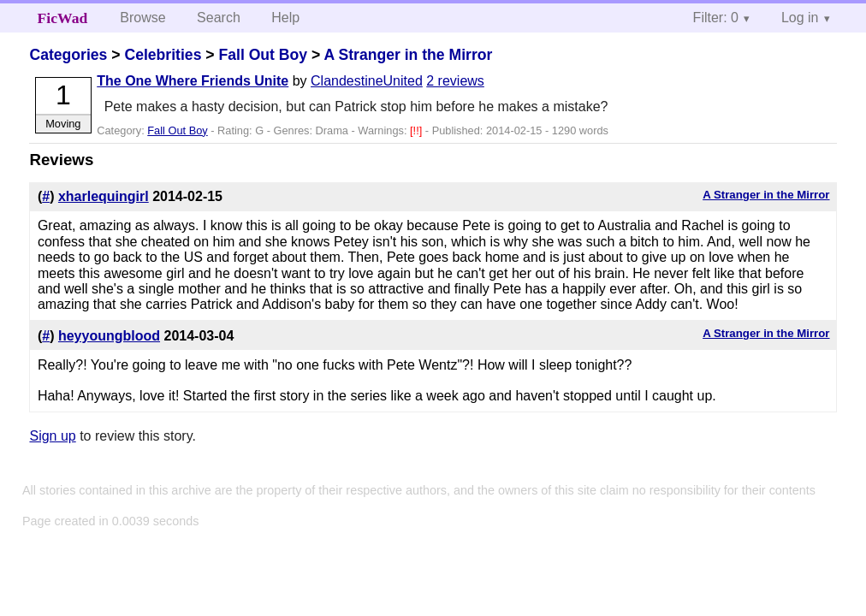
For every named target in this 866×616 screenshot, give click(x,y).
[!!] (418, 130)
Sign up (52, 436)
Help (285, 18)
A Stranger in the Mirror (409, 55)
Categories (68, 55)
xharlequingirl (104, 196)
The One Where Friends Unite (193, 81)
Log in (800, 18)
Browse (142, 18)
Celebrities (163, 55)
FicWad (63, 18)
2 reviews (455, 81)
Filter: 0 (716, 18)
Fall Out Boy (263, 55)
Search (219, 18)
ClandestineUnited (367, 81)
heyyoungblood (109, 336)
